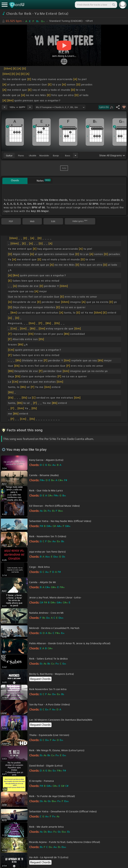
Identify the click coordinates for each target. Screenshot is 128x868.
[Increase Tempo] (30, 107)
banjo (56, 155)
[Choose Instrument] (75, 155)
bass (68, 155)
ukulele (32, 155)
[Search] (113, 5)
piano (21, 155)
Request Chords (40, 679)
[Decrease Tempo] (4, 107)
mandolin (44, 155)
